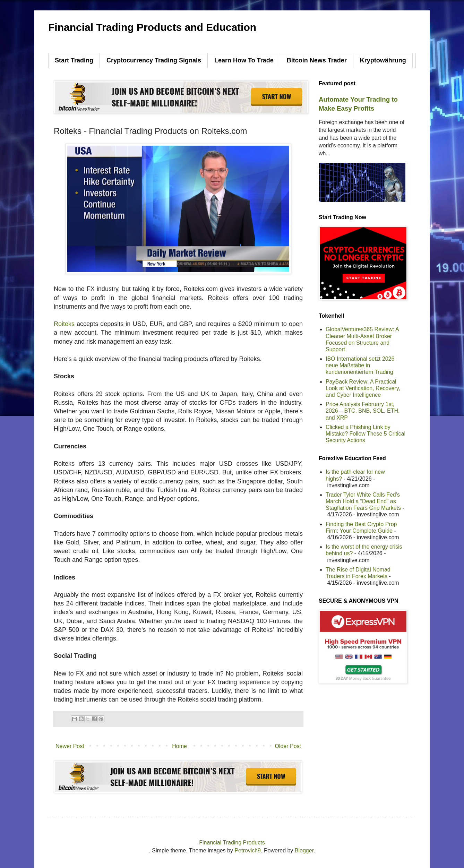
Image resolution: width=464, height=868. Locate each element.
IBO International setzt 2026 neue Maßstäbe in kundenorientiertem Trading (360, 365)
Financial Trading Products (232, 843)
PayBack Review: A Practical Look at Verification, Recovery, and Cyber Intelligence (363, 388)
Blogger (304, 850)
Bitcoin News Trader (317, 60)
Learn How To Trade (244, 60)
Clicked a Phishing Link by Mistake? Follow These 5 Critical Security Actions (366, 434)
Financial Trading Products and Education (152, 27)
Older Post (288, 746)
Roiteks (64, 324)
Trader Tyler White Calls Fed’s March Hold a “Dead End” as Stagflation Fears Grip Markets (363, 501)
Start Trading (74, 60)
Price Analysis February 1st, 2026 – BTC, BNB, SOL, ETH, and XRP (363, 411)
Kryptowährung (383, 60)
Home (179, 746)
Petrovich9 (248, 850)
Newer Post (70, 746)
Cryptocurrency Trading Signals (154, 60)
